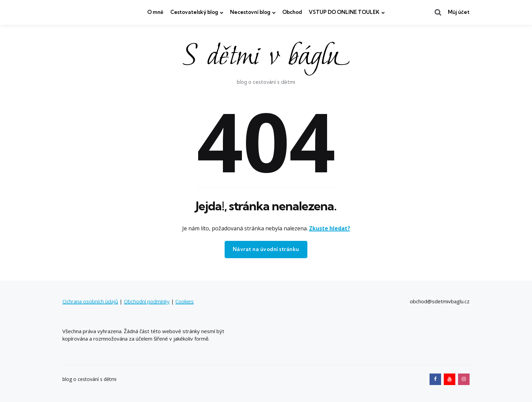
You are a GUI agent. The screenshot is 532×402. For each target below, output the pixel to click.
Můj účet (459, 12)
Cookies (185, 301)
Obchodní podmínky (147, 301)
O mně (155, 12)
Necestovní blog (250, 12)
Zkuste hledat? (330, 228)
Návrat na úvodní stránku (266, 249)
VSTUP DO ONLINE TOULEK (344, 12)
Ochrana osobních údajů (90, 301)
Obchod (292, 12)
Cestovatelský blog (194, 12)
